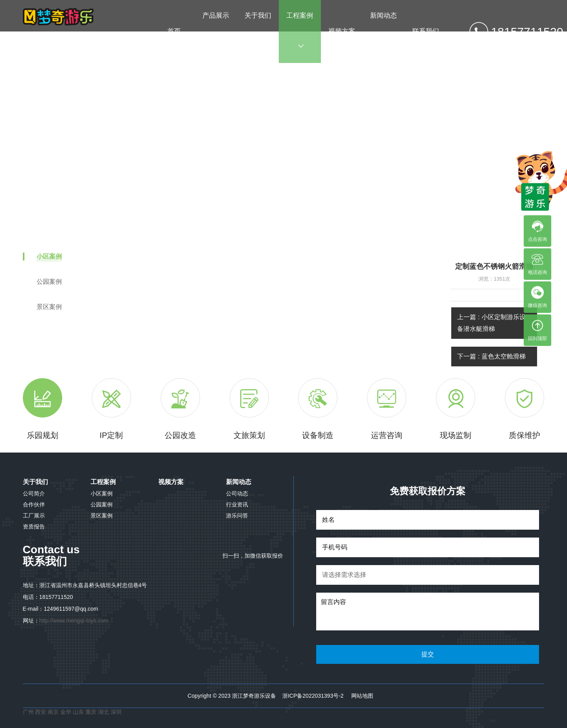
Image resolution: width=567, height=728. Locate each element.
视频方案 (342, 31)
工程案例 (300, 30)
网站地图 (362, 696)
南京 (54, 712)
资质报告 (34, 527)
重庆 (91, 712)
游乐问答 (237, 516)
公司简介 (34, 493)
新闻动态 (384, 30)
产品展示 (216, 30)
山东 (78, 712)
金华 (67, 712)
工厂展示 (34, 516)
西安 (41, 712)
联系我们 (426, 31)
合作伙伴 (34, 504)
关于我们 (258, 30)
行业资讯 (237, 504)
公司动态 (237, 493)
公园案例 (102, 504)
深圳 (116, 712)
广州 (28, 712)
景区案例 (102, 516)
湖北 (104, 712)
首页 (174, 31)
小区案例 (332, 147)
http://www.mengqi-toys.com (74, 621)
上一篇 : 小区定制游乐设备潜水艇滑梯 (491, 323)
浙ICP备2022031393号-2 (313, 696)
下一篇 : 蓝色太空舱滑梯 (491, 356)
